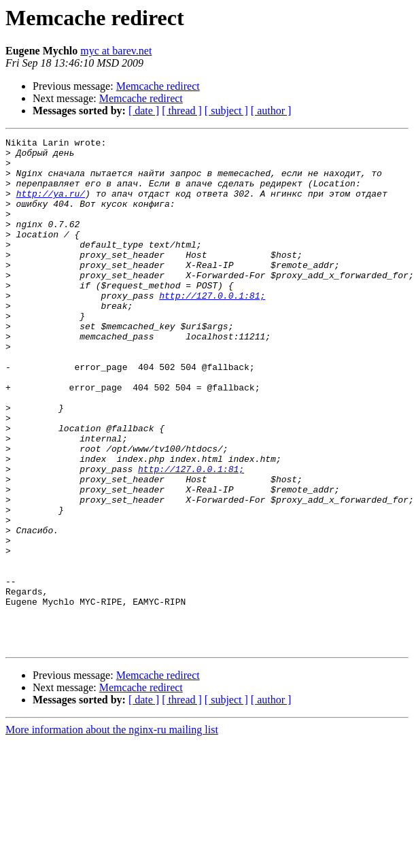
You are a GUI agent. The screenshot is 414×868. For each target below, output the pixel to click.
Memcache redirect (158, 86)
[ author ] (271, 111)
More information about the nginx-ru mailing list (112, 832)
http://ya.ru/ (51, 205)
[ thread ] (182, 111)
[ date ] (144, 111)
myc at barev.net (116, 51)
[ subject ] (226, 111)
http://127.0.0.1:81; (212, 328)
